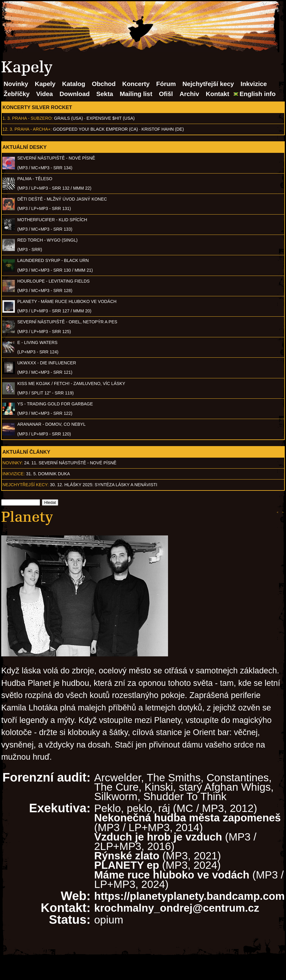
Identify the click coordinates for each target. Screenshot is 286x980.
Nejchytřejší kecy (208, 84)
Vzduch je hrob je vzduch (158, 837)
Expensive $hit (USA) (111, 118)
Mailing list (136, 94)
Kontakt (217, 94)
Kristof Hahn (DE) (163, 129)
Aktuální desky (25, 147)
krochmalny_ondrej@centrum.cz (177, 908)
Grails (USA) (68, 118)
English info (258, 94)
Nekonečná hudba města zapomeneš (188, 818)
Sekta (105, 94)
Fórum (166, 84)
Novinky (16, 84)
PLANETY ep (127, 865)
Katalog (74, 84)
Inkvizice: (14, 474)
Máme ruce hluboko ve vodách (172, 875)
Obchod (104, 84)
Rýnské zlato (127, 856)
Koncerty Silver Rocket (37, 107)
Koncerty (136, 84)
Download (74, 94)
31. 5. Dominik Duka (48, 474)
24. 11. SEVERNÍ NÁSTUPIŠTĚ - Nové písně (70, 463)
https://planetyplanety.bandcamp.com (190, 896)
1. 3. (7, 118)
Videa (44, 94)
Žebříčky (17, 94)
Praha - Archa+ (33, 129)
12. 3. (8, 129)
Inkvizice (254, 84)
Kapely (45, 84)
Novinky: (13, 463)
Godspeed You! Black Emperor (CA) (96, 129)
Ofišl (166, 94)
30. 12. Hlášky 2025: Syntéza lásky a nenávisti (104, 485)
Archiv (189, 94)
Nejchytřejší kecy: (26, 485)
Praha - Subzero (32, 118)
